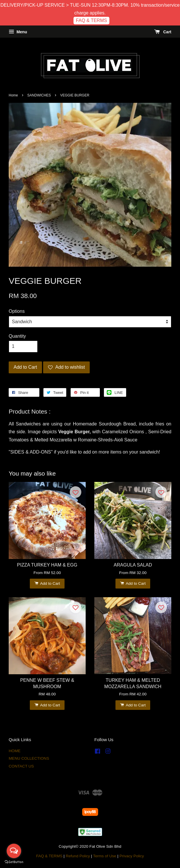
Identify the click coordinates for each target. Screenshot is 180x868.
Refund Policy (78, 856)
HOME (15, 751)
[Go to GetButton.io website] (14, 862)
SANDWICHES (39, 95)
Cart (163, 32)
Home (13, 95)
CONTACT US (21, 766)
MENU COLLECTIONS (29, 758)
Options (17, 311)
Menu (18, 32)
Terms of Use (105, 856)
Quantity (17, 336)
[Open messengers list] (14, 851)
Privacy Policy (132, 856)
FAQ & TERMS (91, 20)
